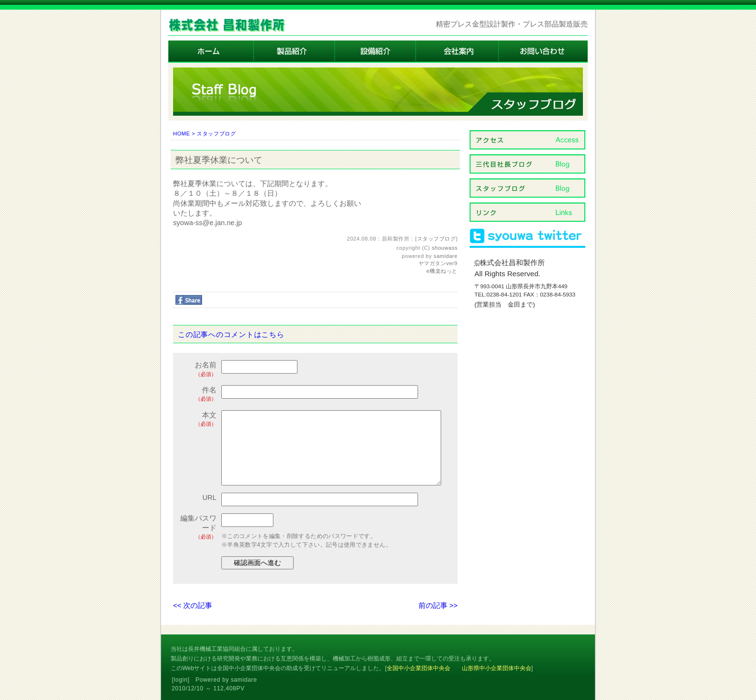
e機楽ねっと (442, 271)
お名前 (198, 370)
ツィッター (527, 236)
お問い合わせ (543, 52)
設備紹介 (376, 52)
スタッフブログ (216, 134)
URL (209, 498)
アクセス (527, 140)
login (181, 680)
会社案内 (458, 52)
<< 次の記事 (193, 606)
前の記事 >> (438, 606)
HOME (182, 134)
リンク (527, 212)
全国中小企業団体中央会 (418, 668)
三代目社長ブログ (527, 164)
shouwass (445, 248)
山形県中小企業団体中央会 (497, 668)
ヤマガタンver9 (438, 263)
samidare (445, 256)
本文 (198, 420)
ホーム (211, 52)
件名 (198, 395)
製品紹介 (295, 52)
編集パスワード (198, 528)
